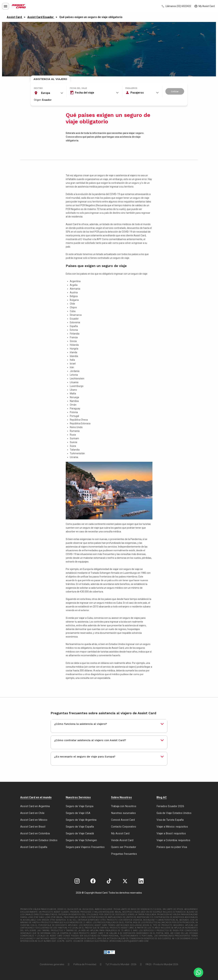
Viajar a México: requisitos (172, 827)
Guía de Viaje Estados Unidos (174, 813)
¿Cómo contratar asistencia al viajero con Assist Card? (90, 740)
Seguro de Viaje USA (78, 813)
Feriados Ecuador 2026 (170, 806)
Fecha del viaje (78, 88)
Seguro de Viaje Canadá (80, 833)
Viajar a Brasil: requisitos (171, 833)
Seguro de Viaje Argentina (81, 820)
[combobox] (49, 93)
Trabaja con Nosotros (124, 806)
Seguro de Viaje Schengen (81, 840)
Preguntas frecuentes (124, 854)
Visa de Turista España (170, 820)
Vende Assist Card (122, 840)
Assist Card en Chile (32, 813)
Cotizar (175, 91)
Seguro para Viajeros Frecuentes (85, 847)
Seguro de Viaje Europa (80, 806)
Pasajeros (131, 88)
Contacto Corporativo (124, 827)
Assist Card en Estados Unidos (39, 840)
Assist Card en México (34, 820)
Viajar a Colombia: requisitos (173, 840)
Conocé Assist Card (123, 820)
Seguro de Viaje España (80, 827)
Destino (38, 88)
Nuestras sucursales (123, 813)
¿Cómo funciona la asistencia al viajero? (81, 724)
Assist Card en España (34, 847)
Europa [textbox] (46, 93)
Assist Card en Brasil (33, 827)
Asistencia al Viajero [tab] (50, 79)
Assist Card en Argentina (35, 806)
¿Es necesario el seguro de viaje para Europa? (85, 757)
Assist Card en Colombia (35, 833)
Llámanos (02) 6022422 (176, 6)
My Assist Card (205, 6)
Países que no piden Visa (172, 847)
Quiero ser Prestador (124, 847)
